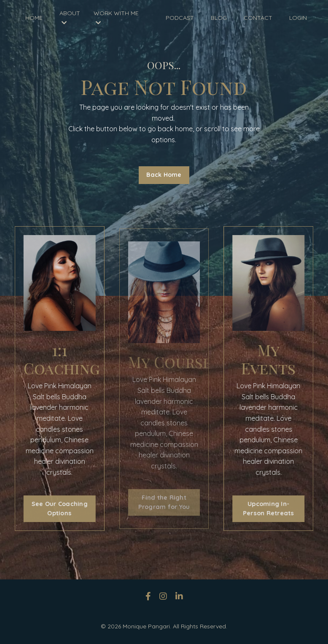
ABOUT (70, 18)
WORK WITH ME (116, 18)
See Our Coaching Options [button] (56, 509)
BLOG (219, 18)
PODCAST (180, 18)
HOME (34, 18)
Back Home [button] (164, 175)
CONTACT (258, 18)
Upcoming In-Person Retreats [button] (272, 509)
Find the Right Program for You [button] (164, 502)
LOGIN (298, 18)
